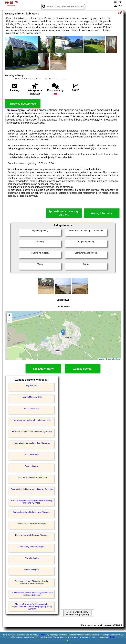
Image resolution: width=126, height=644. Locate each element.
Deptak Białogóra (32, 570)
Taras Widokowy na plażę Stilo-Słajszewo (32, 443)
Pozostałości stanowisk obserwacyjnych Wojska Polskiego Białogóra (32, 594)
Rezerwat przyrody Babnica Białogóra (32, 535)
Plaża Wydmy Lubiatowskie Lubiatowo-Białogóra (32, 489)
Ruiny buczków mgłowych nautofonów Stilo (32, 420)
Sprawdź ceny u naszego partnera (64, 213)
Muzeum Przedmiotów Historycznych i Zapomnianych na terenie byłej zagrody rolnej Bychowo (32, 607)
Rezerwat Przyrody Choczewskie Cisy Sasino (32, 432)
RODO (112, 637)
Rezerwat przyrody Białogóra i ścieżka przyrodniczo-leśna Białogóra (32, 582)
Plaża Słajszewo (32, 455)
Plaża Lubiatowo (32, 466)
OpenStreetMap (114, 359)
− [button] (9, 321)
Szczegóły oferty (43, 369)
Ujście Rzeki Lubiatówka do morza (32, 478)
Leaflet (102, 359)
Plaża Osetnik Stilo (32, 409)
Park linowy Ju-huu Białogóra (32, 547)
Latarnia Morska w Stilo (32, 397)
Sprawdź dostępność (23, 104)
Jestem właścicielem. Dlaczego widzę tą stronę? (78, 613)
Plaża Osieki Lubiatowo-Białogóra (32, 524)
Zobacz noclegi (83, 369)
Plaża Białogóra (32, 558)
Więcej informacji (102, 213)
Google (42, 635)
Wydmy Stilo (32, 386)
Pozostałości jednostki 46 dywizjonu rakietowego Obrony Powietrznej (32, 502)
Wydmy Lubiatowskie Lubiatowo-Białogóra (32, 512)
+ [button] (9, 316)
